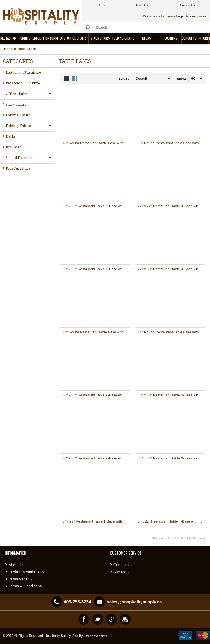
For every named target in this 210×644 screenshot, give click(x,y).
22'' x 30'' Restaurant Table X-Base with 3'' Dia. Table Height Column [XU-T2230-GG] (172, 269)
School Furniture (195, 38)
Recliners (170, 38)
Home (9, 49)
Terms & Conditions (25, 586)
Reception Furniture (50, 38)
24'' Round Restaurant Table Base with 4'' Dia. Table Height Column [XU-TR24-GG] (172, 332)
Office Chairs (77, 38)
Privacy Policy (20, 579)
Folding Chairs (123, 38)
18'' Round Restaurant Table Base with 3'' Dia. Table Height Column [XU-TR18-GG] (172, 143)
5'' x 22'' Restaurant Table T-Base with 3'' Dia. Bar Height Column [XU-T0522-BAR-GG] (96, 521)
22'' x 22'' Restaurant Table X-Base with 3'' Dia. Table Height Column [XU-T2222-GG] (172, 206)
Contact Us (123, 565)
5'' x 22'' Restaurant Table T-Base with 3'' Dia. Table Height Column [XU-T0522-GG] (172, 521)
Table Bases (27, 49)
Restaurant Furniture (17, 38)
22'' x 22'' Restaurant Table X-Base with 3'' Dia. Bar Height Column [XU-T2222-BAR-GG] (96, 206)
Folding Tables (29, 125)
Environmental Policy (26, 572)
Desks (147, 38)
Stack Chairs (100, 38)
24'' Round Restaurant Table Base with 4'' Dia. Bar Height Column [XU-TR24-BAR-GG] (96, 332)
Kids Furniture (29, 168)
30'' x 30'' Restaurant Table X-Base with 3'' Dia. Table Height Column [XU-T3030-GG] (172, 395)
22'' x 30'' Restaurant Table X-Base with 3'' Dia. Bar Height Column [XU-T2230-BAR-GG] (96, 269)
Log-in (181, 16)
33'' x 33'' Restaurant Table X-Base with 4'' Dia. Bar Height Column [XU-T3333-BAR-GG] (96, 458)
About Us (16, 565)
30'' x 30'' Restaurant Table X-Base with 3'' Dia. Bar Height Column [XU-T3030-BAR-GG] (96, 395)
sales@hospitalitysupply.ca (134, 602)
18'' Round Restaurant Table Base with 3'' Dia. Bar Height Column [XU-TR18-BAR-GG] (96, 143)
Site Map (121, 572)
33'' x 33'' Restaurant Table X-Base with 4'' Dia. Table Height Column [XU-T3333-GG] (172, 458)
